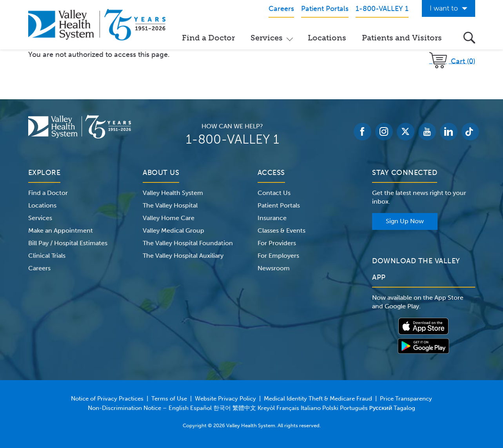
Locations (327, 38)
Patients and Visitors (402, 38)
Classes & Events (281, 230)
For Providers (277, 243)
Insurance (272, 218)
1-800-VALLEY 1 (232, 139)
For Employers (278, 256)
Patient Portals (279, 205)
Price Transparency (406, 399)
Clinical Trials (47, 256)
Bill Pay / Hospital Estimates (68, 243)
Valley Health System (173, 193)
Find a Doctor (208, 38)
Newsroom (274, 268)
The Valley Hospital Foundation (188, 243)
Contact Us (274, 193)
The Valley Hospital (170, 205)
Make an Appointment (61, 230)
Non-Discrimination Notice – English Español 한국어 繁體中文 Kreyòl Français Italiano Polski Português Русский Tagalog (252, 408)
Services (267, 38)
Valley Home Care (169, 218)
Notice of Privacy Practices (107, 399)
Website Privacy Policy (225, 399)
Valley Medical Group (173, 230)
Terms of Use (169, 399)
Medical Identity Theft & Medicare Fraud (318, 399)
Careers (39, 268)
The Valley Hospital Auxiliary (183, 256)
